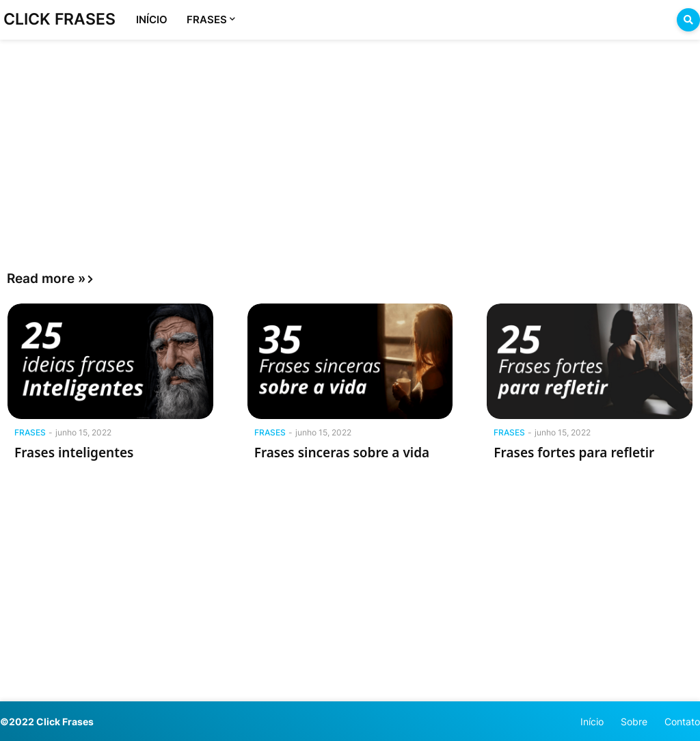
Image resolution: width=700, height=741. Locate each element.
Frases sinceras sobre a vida (342, 453)
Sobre (634, 722)
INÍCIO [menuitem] (152, 19)
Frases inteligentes (74, 453)
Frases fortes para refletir (574, 453)
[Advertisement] (350, 142)
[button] (688, 20)
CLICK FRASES (59, 19)
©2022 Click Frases (47, 722)
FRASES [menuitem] (207, 19)
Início (592, 722)
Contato (682, 722)
